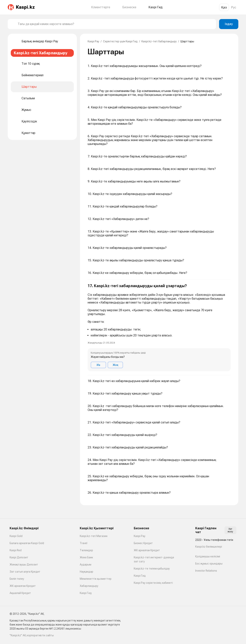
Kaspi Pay (93, 41)
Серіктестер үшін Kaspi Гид (120, 41)
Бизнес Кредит (143, 543)
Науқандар (86, 572)
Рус (234, 7)
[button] (159, 327)
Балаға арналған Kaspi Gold (27, 543)
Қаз (224, 7)
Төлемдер (86, 550)
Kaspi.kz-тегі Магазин (94, 536)
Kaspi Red (16, 550)
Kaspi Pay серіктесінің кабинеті (153, 583)
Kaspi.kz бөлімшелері (209, 547)
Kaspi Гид (86, 593)
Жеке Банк (86, 557)
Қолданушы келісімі (208, 556)
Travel (84, 543)
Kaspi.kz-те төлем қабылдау (152, 569)
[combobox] (115, 24)
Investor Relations (206, 571)
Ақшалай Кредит (20, 593)
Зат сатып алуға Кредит (25, 572)
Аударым (86, 565)
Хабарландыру (89, 586)
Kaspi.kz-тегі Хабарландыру (159, 41)
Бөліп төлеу (17, 579)
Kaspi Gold (16, 536)
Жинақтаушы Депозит (24, 565)
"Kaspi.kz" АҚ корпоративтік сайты (32, 635)
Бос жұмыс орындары (209, 564)
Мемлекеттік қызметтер (96, 579)
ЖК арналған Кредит (23, 586)
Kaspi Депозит (19, 557)
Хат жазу (230, 530)
